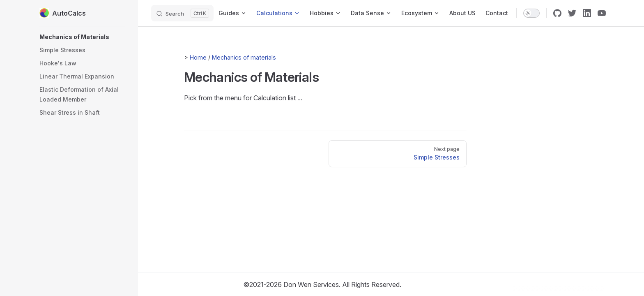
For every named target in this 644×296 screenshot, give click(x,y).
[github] (557, 13)
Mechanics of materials (244, 57)
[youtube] (602, 13)
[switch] (531, 13)
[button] (82, 37)
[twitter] (572, 13)
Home (198, 57)
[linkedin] (587, 13)
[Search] (182, 13)
